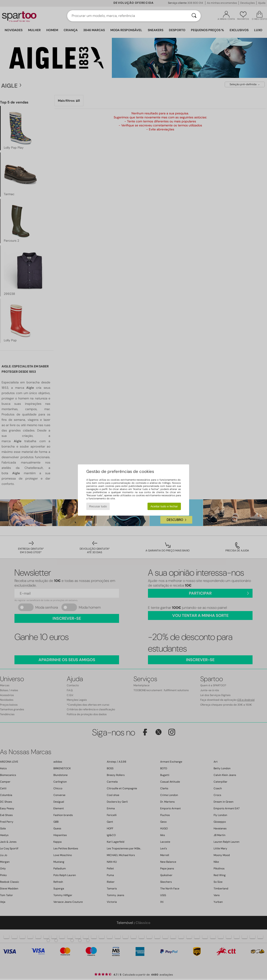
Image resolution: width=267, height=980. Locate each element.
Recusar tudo (98, 506)
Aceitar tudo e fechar (164, 506)
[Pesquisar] (194, 16)
